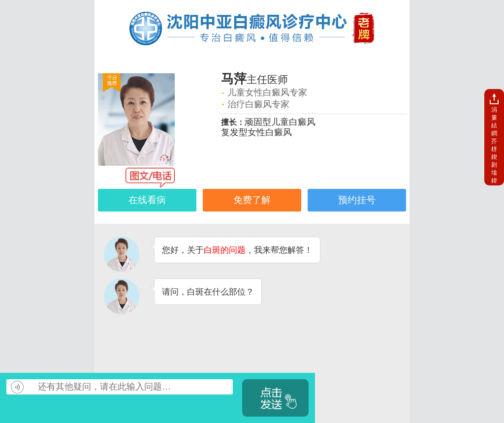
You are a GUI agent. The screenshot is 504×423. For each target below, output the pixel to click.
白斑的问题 (225, 250)
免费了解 (252, 200)
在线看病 (147, 200)
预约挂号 (357, 200)
